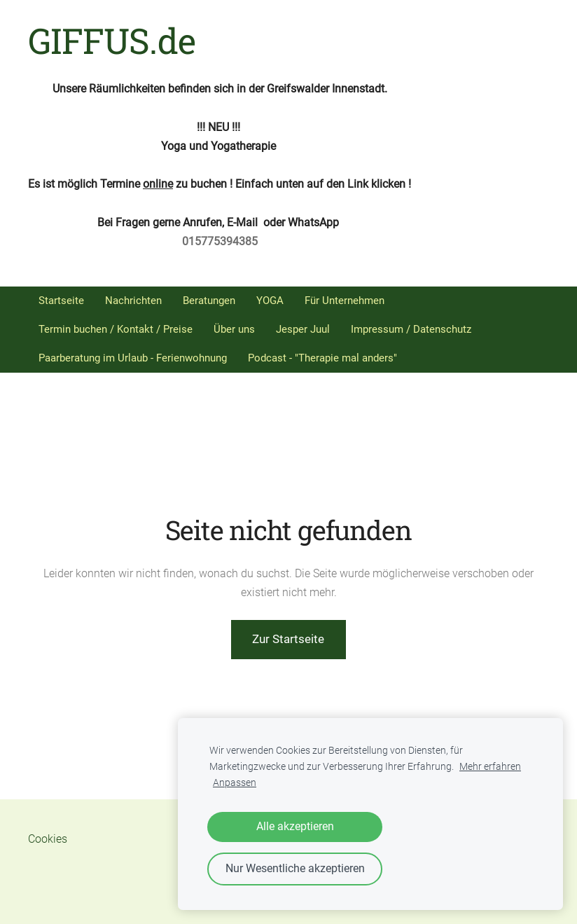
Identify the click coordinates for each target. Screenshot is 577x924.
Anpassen (235, 783)
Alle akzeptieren (295, 826)
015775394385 (220, 241)
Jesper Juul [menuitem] (303, 329)
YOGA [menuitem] (270, 301)
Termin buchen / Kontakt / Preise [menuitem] (116, 329)
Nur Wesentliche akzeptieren (295, 868)
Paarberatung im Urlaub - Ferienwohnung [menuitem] (133, 358)
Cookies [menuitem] (48, 839)
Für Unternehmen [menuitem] (345, 301)
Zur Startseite (288, 639)
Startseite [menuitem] (61, 301)
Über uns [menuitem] (234, 329)
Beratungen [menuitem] (209, 301)
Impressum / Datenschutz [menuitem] (411, 329)
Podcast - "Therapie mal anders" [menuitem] (322, 358)
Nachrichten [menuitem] (133, 301)
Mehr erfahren (490, 767)
